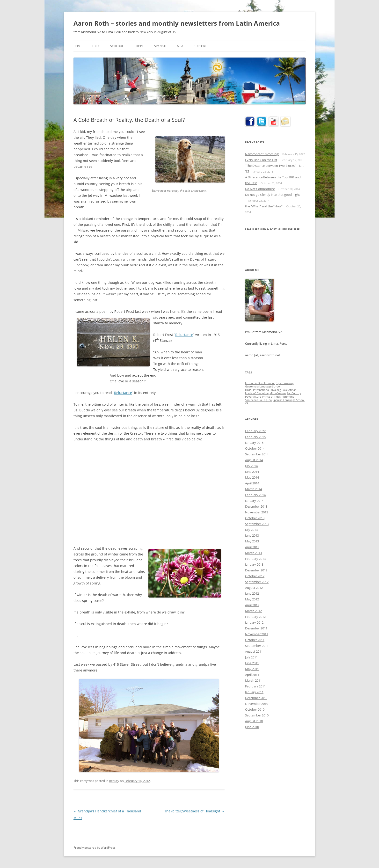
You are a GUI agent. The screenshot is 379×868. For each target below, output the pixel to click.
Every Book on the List (261, 160)
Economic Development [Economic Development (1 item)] (260, 383)
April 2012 (252, 605)
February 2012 (255, 617)
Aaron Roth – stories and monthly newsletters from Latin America (177, 23)
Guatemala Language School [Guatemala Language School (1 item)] (263, 387)
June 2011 (252, 663)
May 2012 (252, 599)
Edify (96, 46)
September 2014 (257, 454)
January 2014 (254, 501)
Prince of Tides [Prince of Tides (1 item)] (271, 397)
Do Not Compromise (260, 189)
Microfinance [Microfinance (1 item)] (278, 393)
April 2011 (252, 675)
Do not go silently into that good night (273, 195)
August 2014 (254, 460)
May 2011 (252, 669)
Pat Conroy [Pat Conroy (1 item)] (294, 393)
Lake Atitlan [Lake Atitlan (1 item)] (289, 390)
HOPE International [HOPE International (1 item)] (257, 390)
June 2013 (252, 535)
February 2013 (255, 559)
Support (200, 46)
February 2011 (255, 686)
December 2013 (256, 506)
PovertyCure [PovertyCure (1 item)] (253, 397)
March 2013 (253, 553)
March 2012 (253, 611)
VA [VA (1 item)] (247, 403)
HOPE (140, 46)
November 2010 (257, 704)
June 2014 (252, 472)
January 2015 (254, 443)
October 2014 (255, 448)
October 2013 (255, 518)
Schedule (118, 46)
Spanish (160, 46)
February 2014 (255, 495)
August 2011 (254, 651)
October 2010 (255, 709)
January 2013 (254, 564)
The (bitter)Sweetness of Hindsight (194, 811)
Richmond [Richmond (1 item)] (288, 397)
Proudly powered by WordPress (95, 848)
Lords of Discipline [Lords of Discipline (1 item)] (257, 393)
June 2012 (252, 593)
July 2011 (251, 657)
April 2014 (252, 483)
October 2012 (255, 576)
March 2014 (253, 489)
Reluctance (184, 335)
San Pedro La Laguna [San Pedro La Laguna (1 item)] (258, 400)
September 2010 (257, 715)
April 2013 (252, 547)
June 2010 (252, 727)
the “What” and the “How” (264, 206)
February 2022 (255, 431)
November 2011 (257, 634)
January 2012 (254, 622)
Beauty (114, 781)
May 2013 (252, 541)
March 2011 (253, 680)
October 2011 (255, 640)
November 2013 (257, 512)
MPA (180, 46)
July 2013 (251, 530)
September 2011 (257, 646)
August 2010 (254, 721)
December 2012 (256, 570)
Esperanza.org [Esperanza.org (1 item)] (285, 383)
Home (78, 46)
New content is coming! (262, 154)
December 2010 (256, 698)
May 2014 (252, 477)
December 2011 (256, 628)
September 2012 (257, 582)
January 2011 (254, 692)
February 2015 (255, 437)
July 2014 (251, 466)
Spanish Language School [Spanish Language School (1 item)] (289, 400)
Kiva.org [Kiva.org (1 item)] (276, 390)
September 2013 (257, 524)
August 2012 (254, 588)
